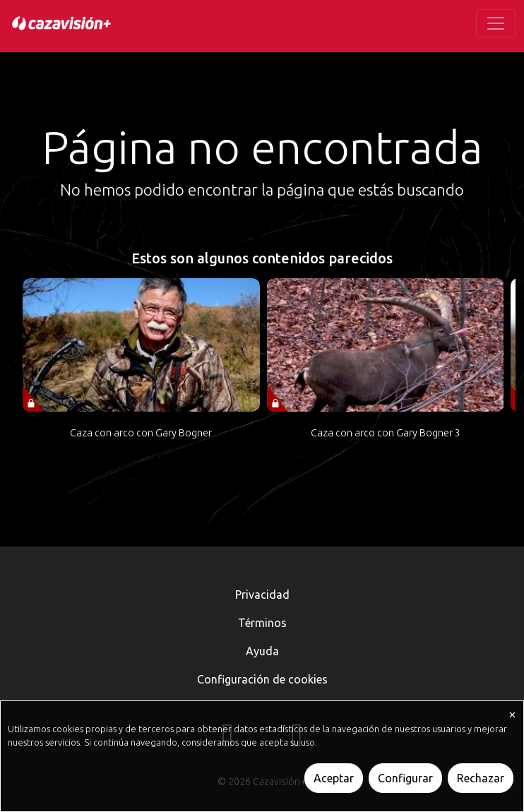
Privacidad (262, 595)
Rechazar (481, 778)
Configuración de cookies (262, 679)
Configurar (405, 778)
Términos (262, 623)
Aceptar (334, 778)
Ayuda (262, 651)
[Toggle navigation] (496, 23)
